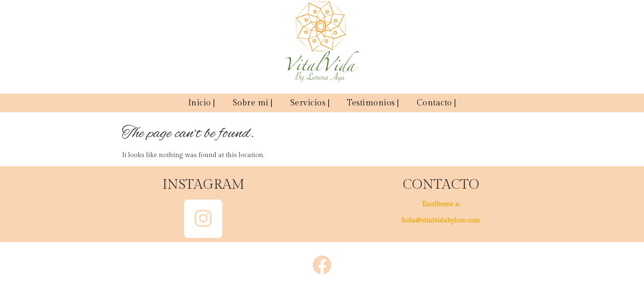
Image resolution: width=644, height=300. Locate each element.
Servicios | (310, 103)
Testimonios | (373, 103)
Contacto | (436, 103)
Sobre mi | (253, 103)
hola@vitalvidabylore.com (441, 221)
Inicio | (202, 103)
